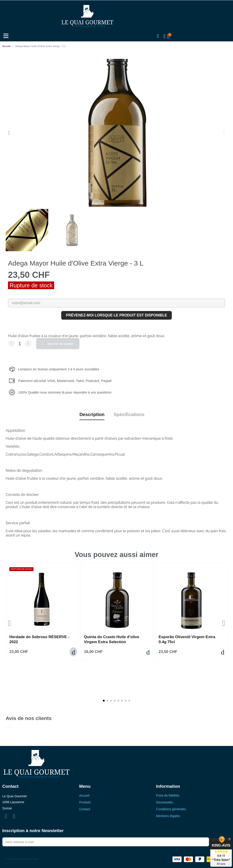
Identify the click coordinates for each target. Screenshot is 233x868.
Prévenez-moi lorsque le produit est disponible (116, 315)
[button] (157, 37)
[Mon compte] (164, 37)
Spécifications (129, 413)
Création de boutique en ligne (22, 855)
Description (92, 413)
